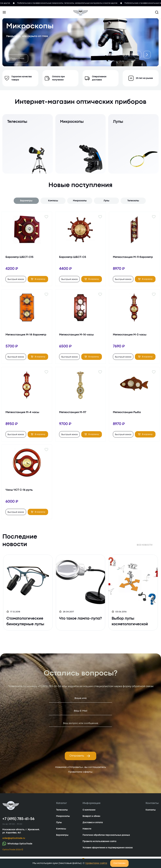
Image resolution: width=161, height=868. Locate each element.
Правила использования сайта (99, 841)
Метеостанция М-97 (73, 412)
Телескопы (133, 201)
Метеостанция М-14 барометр (26, 335)
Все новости (145, 545)
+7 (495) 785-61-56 (49, 686)
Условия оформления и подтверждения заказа (108, 848)
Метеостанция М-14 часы (76, 335)
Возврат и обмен (91, 816)
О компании (89, 810)
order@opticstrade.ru (14, 838)
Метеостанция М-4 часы (22, 412)
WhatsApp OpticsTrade (17, 844)
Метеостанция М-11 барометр (133, 257)
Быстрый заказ (16, 279)
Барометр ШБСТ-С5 (73, 257)
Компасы (53, 201)
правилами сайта (96, 863)
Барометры (26, 201)
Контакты (151, 810)
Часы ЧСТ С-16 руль (19, 490)
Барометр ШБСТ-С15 (19, 257)
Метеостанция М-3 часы (130, 335)
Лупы (106, 201)
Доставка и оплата (93, 823)
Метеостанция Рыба (127, 412)
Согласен (119, 863)
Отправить (80, 756)
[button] (136, 53)
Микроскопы (80, 201)
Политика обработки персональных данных (106, 835)
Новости (87, 829)
